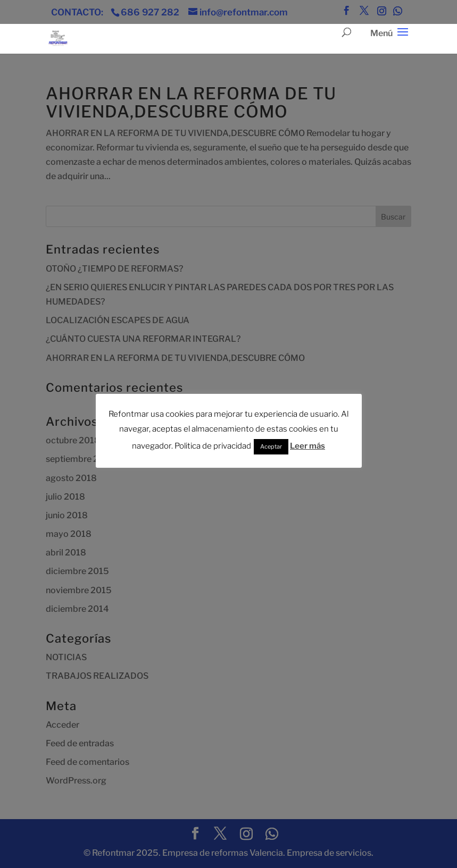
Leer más (308, 446)
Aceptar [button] (271, 446)
